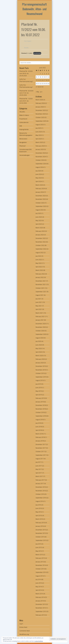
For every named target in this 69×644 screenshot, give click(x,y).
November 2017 (41, 448)
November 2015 (41, 533)
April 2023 (39, 224)
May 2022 (39, 263)
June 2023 (39, 217)
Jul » (41, 92)
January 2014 (40, 601)
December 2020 (41, 324)
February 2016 (40, 523)
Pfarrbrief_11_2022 (27, 53)
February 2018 (40, 437)
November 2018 (41, 409)
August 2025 (40, 125)
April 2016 (39, 515)
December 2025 (41, 110)
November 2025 (41, 114)
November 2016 (41, 491)
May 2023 (39, 220)
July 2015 (38, 544)
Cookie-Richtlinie (39, 641)
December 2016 (41, 487)
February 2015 (40, 558)
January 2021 (40, 320)
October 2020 (40, 331)
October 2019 (40, 373)
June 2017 (39, 466)
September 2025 (41, 121)
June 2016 (39, 508)
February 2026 (40, 103)
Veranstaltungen (25, 155)
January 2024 (40, 192)
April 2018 (39, 430)
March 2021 (39, 313)
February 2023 (40, 231)
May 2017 (39, 469)
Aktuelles (26, 48)
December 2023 (41, 196)
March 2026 (39, 100)
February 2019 (40, 398)
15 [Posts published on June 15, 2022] (41, 80)
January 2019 (40, 402)
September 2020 (41, 334)
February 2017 (40, 480)
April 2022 (39, 267)
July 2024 (38, 171)
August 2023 (40, 210)
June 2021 (39, 302)
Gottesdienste (24, 122)
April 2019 (39, 395)
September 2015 (41, 540)
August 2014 (40, 576)
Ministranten (23, 139)
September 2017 (41, 455)
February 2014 (40, 597)
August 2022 (40, 252)
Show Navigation (45, 16)
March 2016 (39, 519)
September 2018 (41, 416)
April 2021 (39, 309)
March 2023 (39, 228)
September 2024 (41, 164)
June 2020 (39, 345)
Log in (21, 624)
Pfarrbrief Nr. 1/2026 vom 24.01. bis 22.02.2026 (26, 101)
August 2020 (40, 338)
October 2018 (40, 412)
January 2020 (40, 363)
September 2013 (41, 611)
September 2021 (41, 292)
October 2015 (40, 537)
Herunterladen (37, 53)
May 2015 (39, 551)
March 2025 (39, 142)
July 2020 (38, 341)
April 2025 (39, 139)
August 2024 (40, 167)
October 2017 (40, 451)
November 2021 (41, 284)
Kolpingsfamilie (24, 129)
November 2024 (41, 157)
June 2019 (39, 388)
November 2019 (41, 370)
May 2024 (39, 178)
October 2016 (40, 494)
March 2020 (39, 356)
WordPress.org (24, 634)
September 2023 (41, 206)
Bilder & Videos (24, 115)
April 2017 (39, 473)
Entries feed (23, 627)
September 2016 (41, 498)
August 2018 (40, 420)
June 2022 (39, 260)
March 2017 (39, 476)
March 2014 (39, 594)
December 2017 (41, 444)
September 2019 (41, 377)
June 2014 (39, 583)
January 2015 (40, 562)
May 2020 (39, 348)
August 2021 (40, 295)
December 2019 (41, 366)
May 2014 (39, 587)
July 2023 (38, 213)
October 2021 (40, 288)
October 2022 (40, 245)
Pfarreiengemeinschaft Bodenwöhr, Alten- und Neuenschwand (34, 9)
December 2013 (41, 604)
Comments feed (24, 631)
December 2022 (41, 238)
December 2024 (41, 153)
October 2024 (40, 160)
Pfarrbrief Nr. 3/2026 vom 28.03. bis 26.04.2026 (26, 73)
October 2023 (40, 203)
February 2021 (40, 316)
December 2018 (41, 405)
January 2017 (40, 483)
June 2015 (39, 547)
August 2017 (40, 459)
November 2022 (41, 242)
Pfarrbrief (22, 146)
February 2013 (40, 615)
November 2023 (41, 199)
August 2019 (40, 380)
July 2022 (38, 256)
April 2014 (39, 590)
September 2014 (41, 572)
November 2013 (41, 608)
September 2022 (41, 249)
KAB (21, 126)
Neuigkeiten (23, 142)
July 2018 (38, 423)
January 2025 (40, 149)
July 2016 (38, 505)
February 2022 (40, 274)
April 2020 (39, 352)
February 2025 (40, 146)
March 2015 (39, 555)
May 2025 (39, 135)
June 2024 (39, 174)
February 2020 (40, 359)
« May (37, 92)
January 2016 (40, 526)
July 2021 (38, 299)
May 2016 (39, 512)
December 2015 (41, 530)
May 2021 (39, 306)
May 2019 (39, 391)
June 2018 (39, 427)
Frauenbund (23, 119)
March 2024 (39, 185)
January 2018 (40, 441)
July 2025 (38, 128)
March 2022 (39, 270)
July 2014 (38, 579)
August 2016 (40, 501)
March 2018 (39, 434)
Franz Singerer (28, 41)
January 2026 (40, 107)
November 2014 (41, 565)
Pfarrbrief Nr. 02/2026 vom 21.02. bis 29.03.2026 (26, 93)
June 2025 (39, 132)
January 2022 (40, 277)
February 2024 (40, 188)
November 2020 (41, 327)
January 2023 (40, 235)
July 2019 (38, 384)
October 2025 (40, 117)
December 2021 (41, 281)
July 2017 (38, 462)
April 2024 (39, 181)
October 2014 (40, 569)
